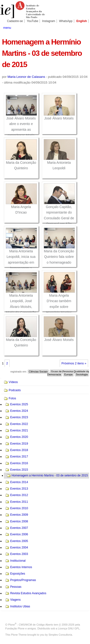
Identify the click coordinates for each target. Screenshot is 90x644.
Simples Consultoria (60, 635)
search (84, 27)
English (82, 21)
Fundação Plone (15, 628)
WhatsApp (66, 21)
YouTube (33, 21)
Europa (69, 374)
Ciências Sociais (38, 372)
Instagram (49, 21)
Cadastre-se (15, 21)
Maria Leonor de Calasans (26, 77)
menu (7, 28)
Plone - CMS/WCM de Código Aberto (31, 625)
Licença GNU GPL (69, 628)
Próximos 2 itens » (74, 363)
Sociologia (82, 374)
